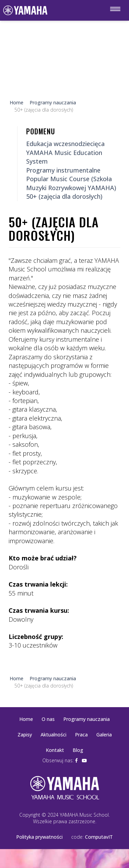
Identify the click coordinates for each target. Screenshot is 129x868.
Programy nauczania (87, 719)
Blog (78, 750)
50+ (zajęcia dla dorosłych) (64, 196)
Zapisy (25, 735)
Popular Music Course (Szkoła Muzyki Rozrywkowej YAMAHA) (71, 183)
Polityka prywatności (39, 837)
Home (26, 719)
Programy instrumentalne (63, 170)
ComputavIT (99, 837)
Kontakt (55, 750)
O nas (48, 719)
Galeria (104, 735)
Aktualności (53, 735)
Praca (81, 735)
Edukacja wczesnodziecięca (65, 144)
